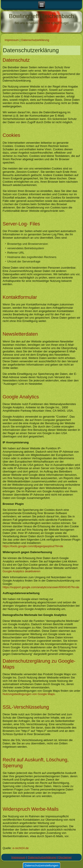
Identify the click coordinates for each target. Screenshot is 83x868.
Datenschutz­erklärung (35, 40)
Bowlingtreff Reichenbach (41, 16)
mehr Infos (11, 856)
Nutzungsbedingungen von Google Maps (29, 694)
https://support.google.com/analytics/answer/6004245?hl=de (41, 587)
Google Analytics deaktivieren (22, 571)
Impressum (12, 40)
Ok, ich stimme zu (15, 864)
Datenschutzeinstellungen (41, 825)
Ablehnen (39, 864)
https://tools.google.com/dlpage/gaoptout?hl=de (33, 546)
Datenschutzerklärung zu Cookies (34, 850)
